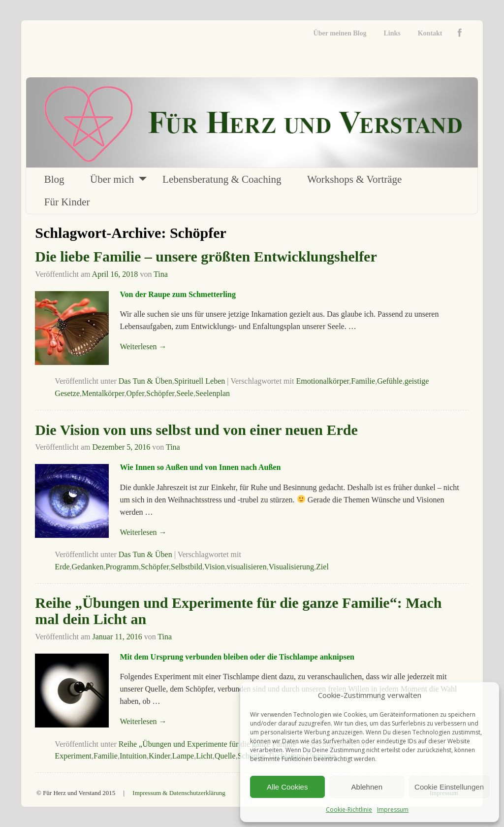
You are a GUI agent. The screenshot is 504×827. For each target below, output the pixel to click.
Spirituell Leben (200, 381)
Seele (185, 393)
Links (392, 33)
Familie (363, 381)
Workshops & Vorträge (354, 179)
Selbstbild (187, 567)
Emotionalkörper (322, 381)
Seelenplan (213, 393)
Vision (215, 567)
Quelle (225, 756)
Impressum (393, 810)
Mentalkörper (103, 393)
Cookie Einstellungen (449, 787)
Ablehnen (367, 787)
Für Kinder (67, 202)
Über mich (112, 179)
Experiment (73, 756)
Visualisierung (291, 567)
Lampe (183, 756)
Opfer (135, 393)
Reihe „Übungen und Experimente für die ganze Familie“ (209, 744)
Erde (62, 567)
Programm (122, 567)
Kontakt (430, 33)
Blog (54, 179)
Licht (204, 756)
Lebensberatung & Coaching (222, 179)
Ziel (322, 567)
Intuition (133, 756)
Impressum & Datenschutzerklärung (179, 793)
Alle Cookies (287, 787)
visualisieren (247, 567)
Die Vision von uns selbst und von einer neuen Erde (196, 430)
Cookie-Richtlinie (349, 810)
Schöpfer (160, 393)
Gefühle (390, 381)
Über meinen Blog (340, 33)
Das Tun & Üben (145, 381)
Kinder (159, 756)
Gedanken (88, 567)
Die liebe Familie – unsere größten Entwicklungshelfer (206, 256)
